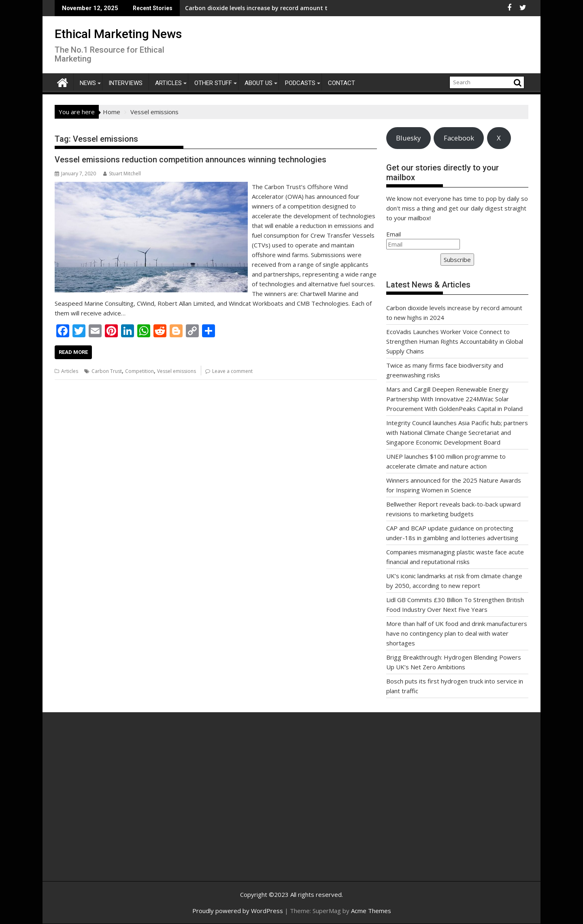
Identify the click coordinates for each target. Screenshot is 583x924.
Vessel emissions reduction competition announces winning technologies (190, 160)
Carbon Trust (107, 371)
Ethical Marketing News (118, 34)
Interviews (126, 83)
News (88, 83)
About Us (259, 83)
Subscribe (457, 260)
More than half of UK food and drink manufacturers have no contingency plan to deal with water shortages (457, 633)
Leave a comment (232, 371)
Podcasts (300, 83)
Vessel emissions (177, 371)
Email (394, 234)
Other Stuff (213, 83)
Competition (139, 371)
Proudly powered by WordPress (238, 911)
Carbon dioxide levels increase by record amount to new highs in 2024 (240, 8)
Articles (168, 83)
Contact (342, 83)
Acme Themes (371, 911)
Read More (73, 352)
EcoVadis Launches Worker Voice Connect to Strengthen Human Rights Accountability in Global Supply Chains (455, 341)
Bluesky (408, 138)
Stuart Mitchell (122, 174)
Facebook (459, 138)
